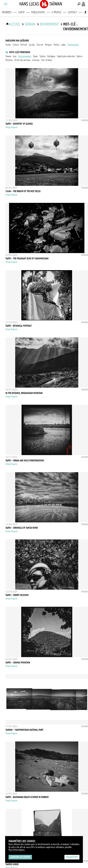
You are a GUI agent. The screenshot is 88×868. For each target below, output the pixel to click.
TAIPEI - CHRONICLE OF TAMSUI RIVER (22, 528)
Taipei (35, 56)
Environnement (25, 56)
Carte (21, 12)
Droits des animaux (23, 60)
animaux (36, 60)
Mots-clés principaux (20, 52)
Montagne (51, 56)
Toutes (8, 45)
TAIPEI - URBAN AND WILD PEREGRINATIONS (25, 461)
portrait (24, 45)
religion (49, 45)
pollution (9, 60)
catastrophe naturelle (66, 56)
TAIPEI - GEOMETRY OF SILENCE (19, 124)
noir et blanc (47, 60)
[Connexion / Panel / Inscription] (84, 4)
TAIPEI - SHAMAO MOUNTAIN (18, 663)
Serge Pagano (11, 127)
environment (49, 24)
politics (57, 45)
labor (64, 45)
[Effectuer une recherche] (79, 4)
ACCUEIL (15, 24)
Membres (7, 12)
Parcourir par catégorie (17, 41)
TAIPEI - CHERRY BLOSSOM (17, 595)
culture (16, 45)
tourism (40, 45)
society (32, 45)
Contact (72, 12)
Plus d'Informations (17, 850)
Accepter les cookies (20, 857)
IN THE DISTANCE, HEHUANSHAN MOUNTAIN (24, 393)
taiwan (8, 56)
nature (79, 56)
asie (15, 56)
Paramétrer (72, 857)
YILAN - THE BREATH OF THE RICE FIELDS (23, 191)
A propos (56, 12)
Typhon (42, 56)
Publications (38, 12)
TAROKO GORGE (12, 864)
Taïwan (30, 24)
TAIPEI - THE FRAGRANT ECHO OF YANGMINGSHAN (27, 259)
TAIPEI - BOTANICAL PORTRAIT (19, 326)
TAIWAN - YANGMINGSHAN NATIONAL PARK (24, 730)
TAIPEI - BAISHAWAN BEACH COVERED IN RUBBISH (27, 797)
